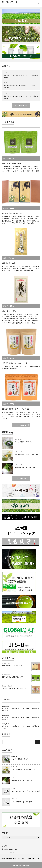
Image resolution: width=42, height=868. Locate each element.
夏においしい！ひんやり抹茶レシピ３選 (26, 791)
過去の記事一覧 (21, 479)
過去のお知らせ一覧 (21, 106)
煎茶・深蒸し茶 (9, 158)
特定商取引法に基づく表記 (10, 849)
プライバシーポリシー (8, 852)
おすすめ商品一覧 (21, 425)
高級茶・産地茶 (9, 208)
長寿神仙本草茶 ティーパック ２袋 (15, 363)
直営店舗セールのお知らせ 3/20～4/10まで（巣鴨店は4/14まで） (21, 97)
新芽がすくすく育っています (22, 802)
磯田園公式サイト (25, 865)
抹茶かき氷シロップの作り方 (25, 467)
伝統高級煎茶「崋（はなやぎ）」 (14, 213)
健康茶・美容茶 (9, 358)
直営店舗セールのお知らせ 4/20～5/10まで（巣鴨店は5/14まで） (21, 87)
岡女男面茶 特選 (9, 263)
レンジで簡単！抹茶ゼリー (24, 442)
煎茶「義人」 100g (9, 311)
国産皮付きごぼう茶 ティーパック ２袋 (16, 409)
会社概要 (5, 846)
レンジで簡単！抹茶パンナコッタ (27, 455)
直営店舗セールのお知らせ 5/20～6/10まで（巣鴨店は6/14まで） (21, 76)
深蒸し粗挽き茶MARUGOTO (13, 163)
